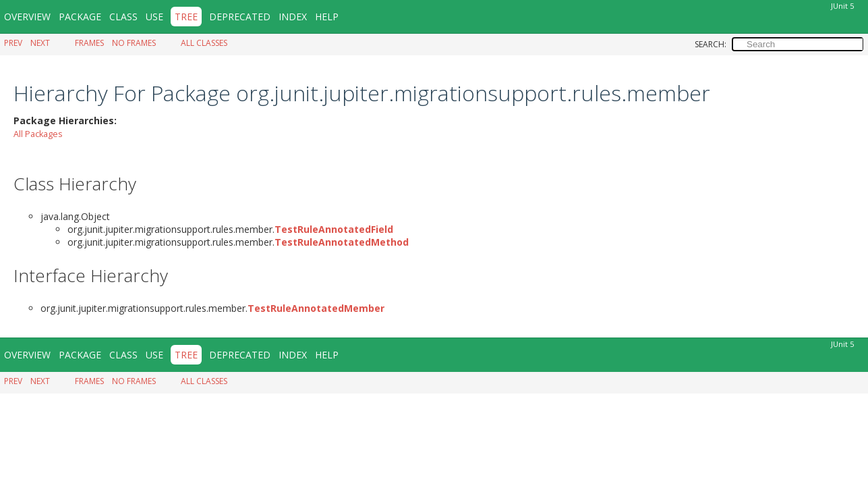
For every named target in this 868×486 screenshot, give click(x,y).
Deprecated (240, 17)
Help (327, 17)
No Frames (134, 43)
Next (40, 43)
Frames (89, 43)
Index (293, 17)
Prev (13, 43)
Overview (27, 17)
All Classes (204, 43)
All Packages (38, 133)
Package (80, 17)
